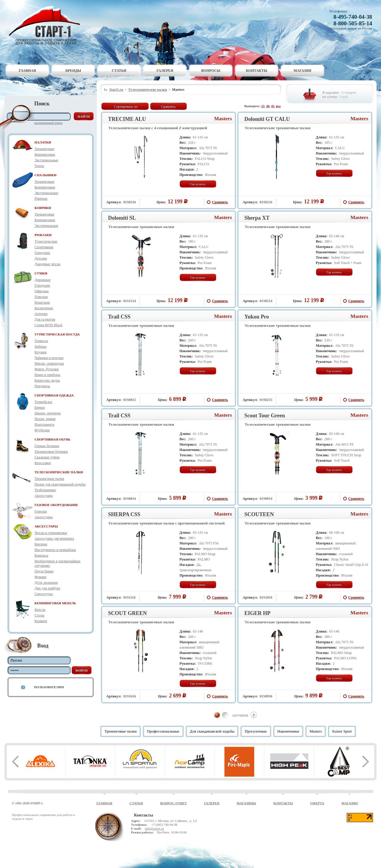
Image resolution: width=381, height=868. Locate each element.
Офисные (42, 291)
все (278, 106)
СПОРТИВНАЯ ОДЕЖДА (54, 395)
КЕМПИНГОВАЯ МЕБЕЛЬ (55, 603)
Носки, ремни (45, 419)
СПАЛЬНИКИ (46, 175)
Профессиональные (163, 731)
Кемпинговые (45, 154)
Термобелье (43, 402)
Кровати (41, 621)
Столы (39, 615)
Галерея (165, 71)
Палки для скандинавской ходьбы (60, 484)
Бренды (73, 71)
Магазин (302, 71)
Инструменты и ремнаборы (55, 550)
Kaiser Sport (342, 731)
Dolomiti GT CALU (267, 119)
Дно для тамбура (47, 588)
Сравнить (168, 107)
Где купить (198, 184)
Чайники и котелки (49, 358)
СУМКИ (41, 273)
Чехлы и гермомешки (51, 533)
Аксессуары (44, 496)
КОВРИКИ (43, 208)
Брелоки (41, 544)
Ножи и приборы (47, 375)
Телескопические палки (148, 90)
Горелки (41, 511)
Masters (223, 119)
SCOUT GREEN (127, 613)
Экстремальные (46, 160)
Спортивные (44, 247)
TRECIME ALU (127, 119)
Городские (42, 253)
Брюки (40, 408)
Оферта (317, 803)
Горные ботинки (47, 446)
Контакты (257, 71)
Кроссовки (43, 463)
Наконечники (288, 731)
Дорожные (43, 280)
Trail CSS (119, 317)
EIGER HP (257, 613)
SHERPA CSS (124, 514)
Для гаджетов (45, 319)
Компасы (41, 555)
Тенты (39, 166)
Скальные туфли (47, 457)
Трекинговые (44, 149)
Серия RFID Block (48, 325)
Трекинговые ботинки (51, 452)
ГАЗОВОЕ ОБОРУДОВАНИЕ (56, 505)
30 (268, 106)
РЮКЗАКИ (43, 235)
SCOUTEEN (259, 514)
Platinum (41, 199)
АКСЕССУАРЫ (46, 526)
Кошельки (42, 302)
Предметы (42, 386)
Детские (41, 258)
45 (273, 106)
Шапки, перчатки (48, 413)
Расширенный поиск (48, 123)
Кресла (40, 610)
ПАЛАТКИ (43, 142)
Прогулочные (256, 731)
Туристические (46, 241)
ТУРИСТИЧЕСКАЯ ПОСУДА (57, 334)
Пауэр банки (44, 571)
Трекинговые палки (49, 479)
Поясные (41, 297)
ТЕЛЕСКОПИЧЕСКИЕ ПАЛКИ (59, 472)
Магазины (246, 803)
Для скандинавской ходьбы (212, 731)
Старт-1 (47, 25)
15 (263, 106)
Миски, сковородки (49, 363)
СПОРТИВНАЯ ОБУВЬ (52, 439)
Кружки (40, 352)
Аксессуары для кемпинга (54, 538)
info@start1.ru (154, 828)
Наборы (40, 346)
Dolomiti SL (122, 218)
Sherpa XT (257, 218)
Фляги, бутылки (47, 369)
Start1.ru (116, 90)
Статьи (119, 71)
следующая (240, 715)
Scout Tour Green (265, 416)
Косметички (44, 308)
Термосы (41, 341)
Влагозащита (44, 424)
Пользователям (49, 687)
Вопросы (211, 71)
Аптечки (41, 314)
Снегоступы (44, 594)
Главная (27, 71)
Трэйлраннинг (45, 490)
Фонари (40, 577)
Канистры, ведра (47, 380)
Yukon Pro (257, 317)
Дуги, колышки (46, 583)
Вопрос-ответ (173, 803)
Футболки (42, 430)
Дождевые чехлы (47, 264)
